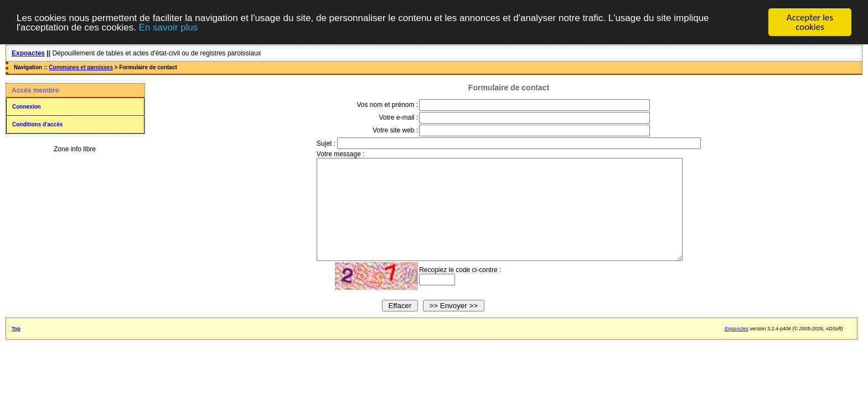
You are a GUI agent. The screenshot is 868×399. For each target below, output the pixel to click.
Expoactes (28, 53)
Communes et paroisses (81, 67)
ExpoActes (737, 349)
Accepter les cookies (810, 22)
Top (16, 349)
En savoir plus (169, 27)
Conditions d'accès (37, 124)
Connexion (27, 107)
